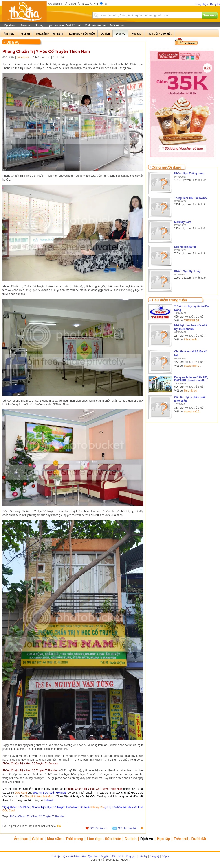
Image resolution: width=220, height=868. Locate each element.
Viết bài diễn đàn (96, 25)
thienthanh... (191, 339)
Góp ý (165, 856)
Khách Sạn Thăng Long (189, 174)
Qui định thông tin (99, 856)
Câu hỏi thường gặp (124, 856)
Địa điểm (10, 25)
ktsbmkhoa (191, 391)
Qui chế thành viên (75, 856)
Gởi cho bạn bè (127, 828)
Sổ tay (39, 25)
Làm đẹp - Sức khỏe (104, 839)
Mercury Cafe (183, 222)
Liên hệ (143, 856)
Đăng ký (215, 4)
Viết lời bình (74, 25)
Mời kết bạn (118, 25)
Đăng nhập (201, 4)
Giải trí (38, 839)
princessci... (24, 57)
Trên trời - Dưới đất (190, 839)
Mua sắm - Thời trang (65, 839)
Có (59, 826)
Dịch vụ (147, 839)
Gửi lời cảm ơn (99, 828)
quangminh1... (193, 366)
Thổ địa (56, 856)
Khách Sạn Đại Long (187, 271)
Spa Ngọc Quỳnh (185, 247)
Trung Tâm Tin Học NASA (190, 198)
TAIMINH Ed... (193, 320)
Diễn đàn (26, 25)
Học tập (164, 839)
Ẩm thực (21, 839)
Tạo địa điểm (55, 25)
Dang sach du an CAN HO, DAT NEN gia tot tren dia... (191, 379)
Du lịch (131, 839)
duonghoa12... (193, 411)
